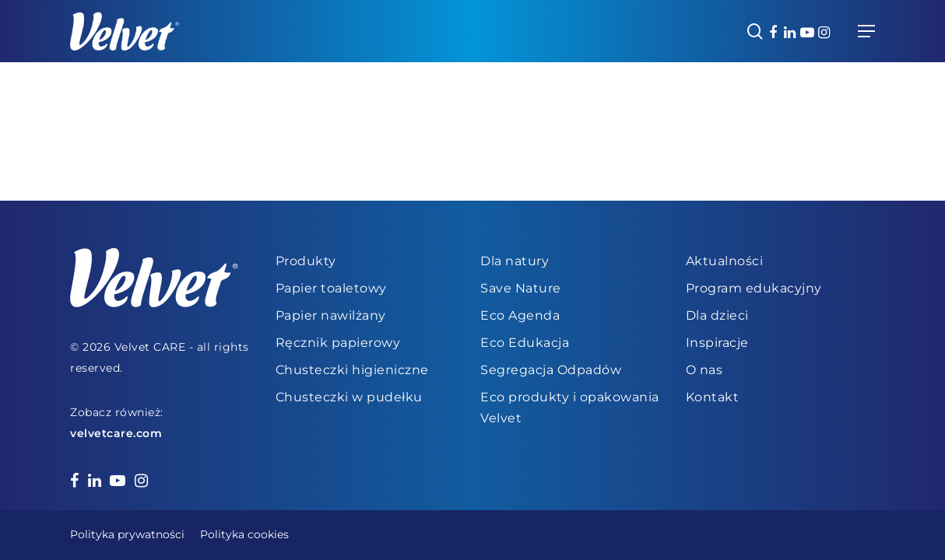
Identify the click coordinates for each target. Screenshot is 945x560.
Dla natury (515, 261)
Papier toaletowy (331, 288)
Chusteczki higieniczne (352, 370)
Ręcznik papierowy (338, 343)
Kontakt (713, 397)
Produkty (306, 261)
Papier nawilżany (331, 315)
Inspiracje (717, 343)
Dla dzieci (717, 315)
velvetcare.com (116, 433)
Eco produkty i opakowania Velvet (570, 408)
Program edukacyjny (754, 288)
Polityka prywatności (127, 534)
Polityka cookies (244, 534)
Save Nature (521, 288)
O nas (704, 370)
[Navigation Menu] (866, 31)
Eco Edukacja (525, 343)
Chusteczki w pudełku (349, 397)
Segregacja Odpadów (551, 370)
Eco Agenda (520, 315)
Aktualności (725, 261)
